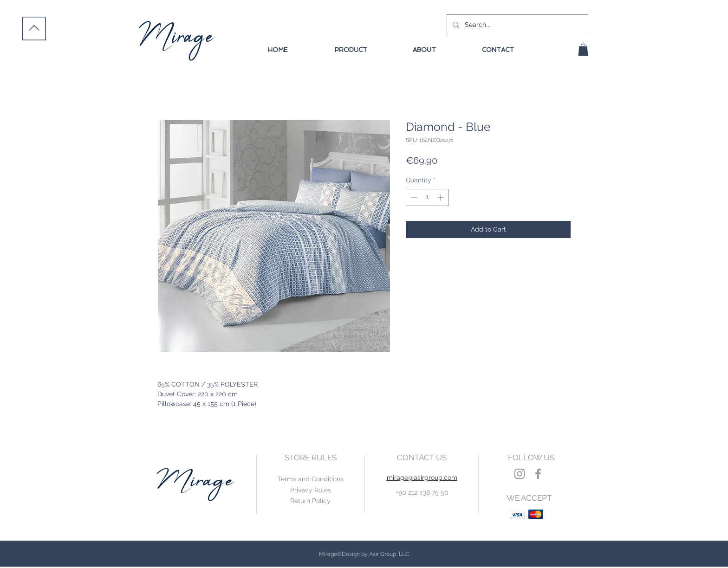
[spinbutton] (427, 197)
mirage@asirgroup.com (422, 478)
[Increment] (441, 197)
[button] (583, 50)
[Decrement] (413, 197)
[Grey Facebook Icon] (538, 474)
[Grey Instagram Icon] (520, 474)
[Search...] (517, 25)
